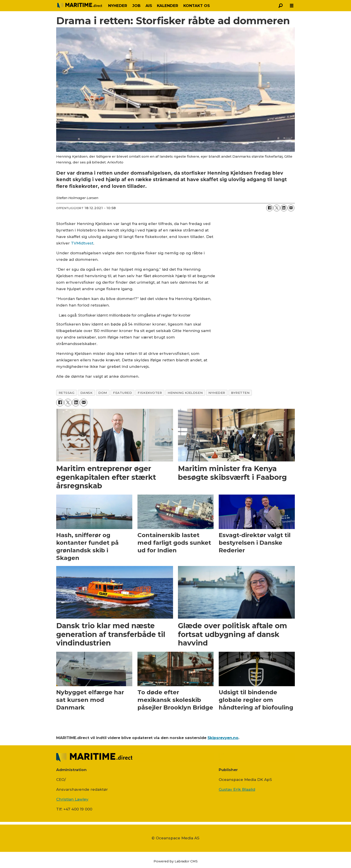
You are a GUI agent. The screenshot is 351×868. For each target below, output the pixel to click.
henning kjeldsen (185, 393)
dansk (87, 393)
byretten (240, 393)
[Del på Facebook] (270, 208)
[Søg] (280, 6)
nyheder (217, 393)
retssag (67, 393)
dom (103, 393)
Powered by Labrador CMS (176, 861)
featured (122, 393)
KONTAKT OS (197, 6)
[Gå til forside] (80, 5)
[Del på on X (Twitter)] (277, 208)
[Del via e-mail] (291, 208)
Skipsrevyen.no (223, 738)
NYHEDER (118, 6)
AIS (149, 6)
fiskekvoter (150, 393)
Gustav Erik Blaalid (237, 789)
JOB (136, 6)
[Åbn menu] (292, 6)
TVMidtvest (82, 243)
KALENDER (168, 6)
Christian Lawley (72, 799)
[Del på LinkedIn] (284, 208)
